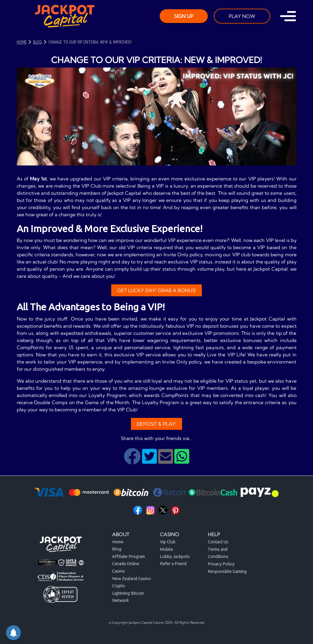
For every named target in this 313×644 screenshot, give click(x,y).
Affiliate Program (129, 556)
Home (118, 542)
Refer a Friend (173, 564)
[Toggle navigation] (288, 16)
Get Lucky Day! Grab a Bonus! (157, 290)
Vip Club (168, 542)
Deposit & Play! (156, 424)
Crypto (119, 586)
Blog (117, 549)
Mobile (167, 549)
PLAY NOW (242, 16)
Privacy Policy (221, 564)
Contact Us (218, 542)
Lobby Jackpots (175, 556)
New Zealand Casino (132, 579)
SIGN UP (184, 16)
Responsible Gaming (227, 571)
